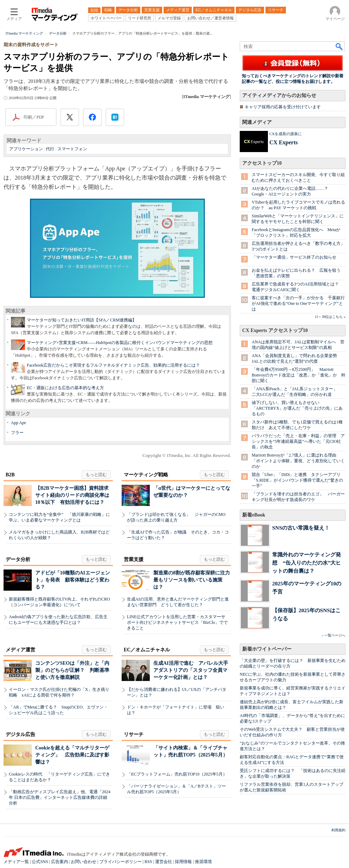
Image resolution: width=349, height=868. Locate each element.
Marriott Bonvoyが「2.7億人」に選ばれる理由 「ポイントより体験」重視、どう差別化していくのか (298, 461)
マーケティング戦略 (146, 475)
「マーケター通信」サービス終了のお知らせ (294, 257)
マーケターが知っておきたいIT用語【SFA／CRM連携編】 (82, 320)
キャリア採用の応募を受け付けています (283, 107)
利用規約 (338, 830)
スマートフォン (72, 149)
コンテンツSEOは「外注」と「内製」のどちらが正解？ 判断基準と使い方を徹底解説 (72, 670)
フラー (17, 433)
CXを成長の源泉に (286, 134)
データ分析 (18, 559)
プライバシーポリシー (121, 862)
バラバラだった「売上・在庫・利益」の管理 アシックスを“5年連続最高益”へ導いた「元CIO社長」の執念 (298, 441)
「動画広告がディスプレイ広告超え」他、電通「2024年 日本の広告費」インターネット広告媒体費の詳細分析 (60, 797)
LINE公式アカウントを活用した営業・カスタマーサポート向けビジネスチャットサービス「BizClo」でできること (177, 622)
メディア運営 (20, 650)
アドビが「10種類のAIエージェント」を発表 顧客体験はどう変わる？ (73, 580)
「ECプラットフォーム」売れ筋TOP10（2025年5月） (177, 774)
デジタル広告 (20, 734)
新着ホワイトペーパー (267, 649)
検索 (339, 46)
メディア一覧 (16, 862)
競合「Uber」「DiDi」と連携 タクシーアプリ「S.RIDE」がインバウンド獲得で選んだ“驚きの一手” (297, 480)
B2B (10, 475)
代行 (50, 149)
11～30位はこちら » (330, 317)
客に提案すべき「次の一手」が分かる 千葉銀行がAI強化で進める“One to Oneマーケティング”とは (298, 303)
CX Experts (283, 142)
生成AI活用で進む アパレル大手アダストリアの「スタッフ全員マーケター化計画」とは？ (191, 670)
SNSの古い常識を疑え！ (301, 528)
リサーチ (134, 734)
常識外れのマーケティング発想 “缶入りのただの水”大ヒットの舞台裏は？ (307, 563)
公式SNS (40, 862)
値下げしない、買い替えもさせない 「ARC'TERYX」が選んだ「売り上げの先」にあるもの (297, 408)
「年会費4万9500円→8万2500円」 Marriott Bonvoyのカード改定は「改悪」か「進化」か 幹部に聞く (299, 375)
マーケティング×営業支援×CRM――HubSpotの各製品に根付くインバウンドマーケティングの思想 (120, 343)
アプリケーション (26, 149)
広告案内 (60, 862)
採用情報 (183, 862)
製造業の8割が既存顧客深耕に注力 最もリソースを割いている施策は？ (194, 580)
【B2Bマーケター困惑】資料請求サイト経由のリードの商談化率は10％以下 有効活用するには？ (72, 495)
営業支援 (134, 559)
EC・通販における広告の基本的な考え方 (65, 388)
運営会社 (164, 862)
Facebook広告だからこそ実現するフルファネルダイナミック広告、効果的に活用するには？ (113, 365)
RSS (148, 862)
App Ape (19, 423)
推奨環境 (203, 862)
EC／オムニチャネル (147, 650)
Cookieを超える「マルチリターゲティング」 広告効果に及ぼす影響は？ (72, 755)
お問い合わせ (84, 862)
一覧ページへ (335, 635)
